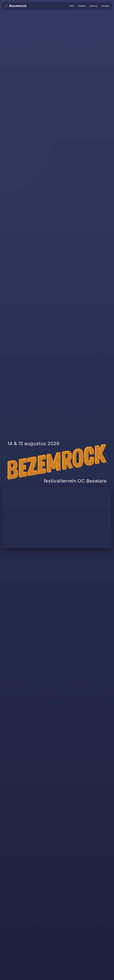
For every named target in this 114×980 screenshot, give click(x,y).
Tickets (82, 6)
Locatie (105, 6)
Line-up (93, 6)
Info (72, 6)
